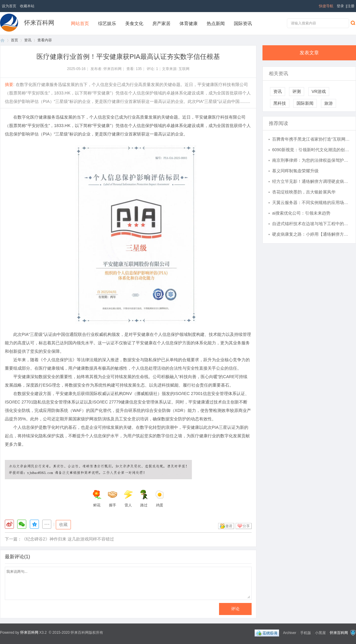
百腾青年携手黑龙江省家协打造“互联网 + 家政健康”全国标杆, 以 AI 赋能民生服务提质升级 (311, 139)
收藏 (63, 524)
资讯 (28, 40)
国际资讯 (243, 23)
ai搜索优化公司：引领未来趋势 (301, 213)
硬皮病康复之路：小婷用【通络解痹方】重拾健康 (311, 234)
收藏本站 (27, 6)
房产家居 (161, 23)
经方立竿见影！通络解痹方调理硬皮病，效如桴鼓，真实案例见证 (311, 181)
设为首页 (9, 6)
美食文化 (134, 23)
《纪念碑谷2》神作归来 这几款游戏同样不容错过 (68, 539)
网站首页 (80, 23)
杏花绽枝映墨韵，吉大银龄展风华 (304, 192)
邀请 (229, 526)
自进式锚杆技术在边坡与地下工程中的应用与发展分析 (311, 224)
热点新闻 (216, 23)
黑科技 (280, 103)
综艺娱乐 (107, 23)
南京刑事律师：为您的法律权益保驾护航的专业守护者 (311, 160)
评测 (297, 91)
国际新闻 (305, 103)
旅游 (329, 103)
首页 (2, 40)
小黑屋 (320, 633)
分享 (246, 526)
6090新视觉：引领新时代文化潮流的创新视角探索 (311, 150)
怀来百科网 (39, 23)
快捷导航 (326, 6)
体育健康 (189, 23)
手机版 (306, 633)
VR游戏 (319, 91)
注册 (351, 6)
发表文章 (309, 53)
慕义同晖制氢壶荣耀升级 (295, 171)
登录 (340, 6)
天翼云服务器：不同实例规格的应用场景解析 (311, 202)
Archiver (290, 633)
